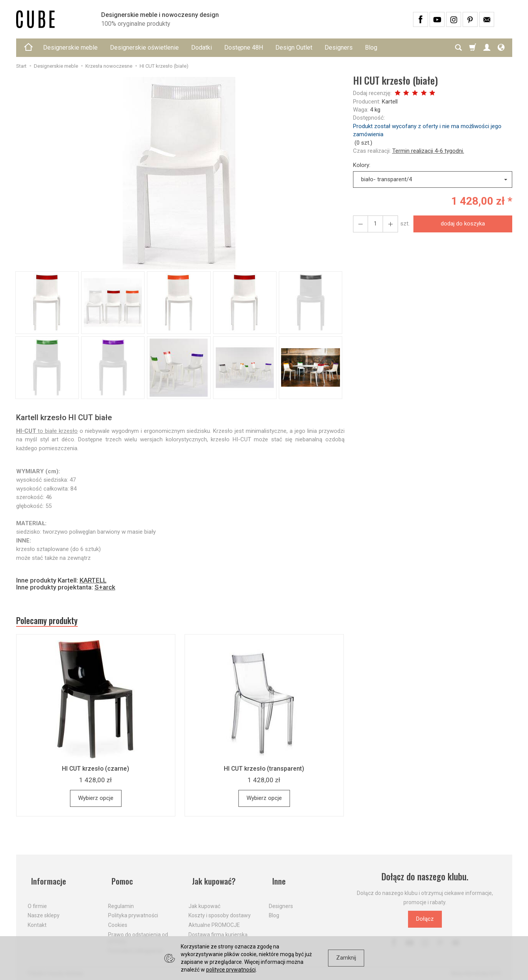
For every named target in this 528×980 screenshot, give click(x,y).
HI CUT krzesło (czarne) (96, 771)
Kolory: (362, 165)
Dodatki (202, 48)
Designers (339, 48)
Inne (276, 879)
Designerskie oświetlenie (144, 48)
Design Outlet (294, 48)
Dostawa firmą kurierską (218, 929)
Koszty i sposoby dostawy (220, 910)
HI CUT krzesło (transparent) (264, 771)
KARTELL (93, 580)
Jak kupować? (212, 879)
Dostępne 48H (244, 48)
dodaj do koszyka (461, 224)
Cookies (118, 920)
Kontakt (37, 920)
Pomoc (120, 879)
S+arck (105, 587)
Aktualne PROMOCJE (214, 920)
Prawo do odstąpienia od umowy (138, 932)
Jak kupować (204, 900)
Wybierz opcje (96, 801)
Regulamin (121, 900)
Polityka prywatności (133, 910)
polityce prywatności (231, 970)
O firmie (37, 900)
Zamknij (346, 958)
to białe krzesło (47, 431)
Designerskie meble (70, 48)
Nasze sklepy (44, 910)
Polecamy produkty (53, 622)
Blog (371, 48)
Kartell (390, 102)
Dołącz (425, 922)
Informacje (46, 879)
